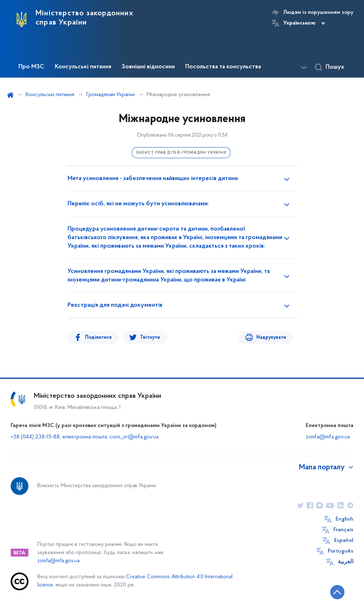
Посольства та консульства (223, 67)
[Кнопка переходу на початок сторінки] (337, 592)
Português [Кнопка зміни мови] (341, 551)
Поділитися (98, 338)
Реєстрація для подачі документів (115, 305)
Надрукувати (271, 338)
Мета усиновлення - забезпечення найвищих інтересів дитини (153, 179)
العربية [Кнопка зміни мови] (346, 562)
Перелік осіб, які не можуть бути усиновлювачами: (138, 204)
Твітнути (150, 338)
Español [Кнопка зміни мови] (344, 541)
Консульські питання (83, 67)
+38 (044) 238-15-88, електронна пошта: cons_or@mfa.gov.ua (85, 437)
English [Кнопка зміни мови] (344, 519)
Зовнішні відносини (148, 67)
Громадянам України (111, 95)
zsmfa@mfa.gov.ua (328, 437)
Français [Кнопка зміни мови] (343, 530)
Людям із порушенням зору (318, 12)
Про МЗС (31, 67)
